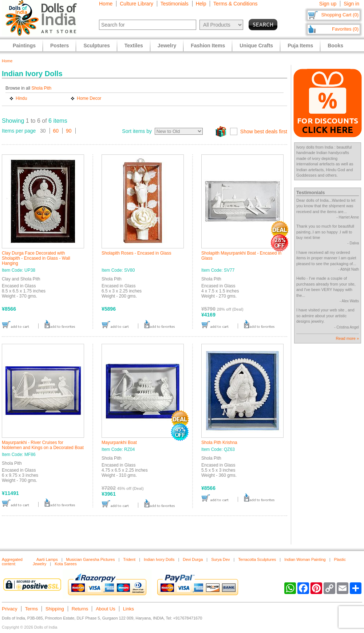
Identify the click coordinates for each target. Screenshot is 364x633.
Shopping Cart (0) (340, 15)
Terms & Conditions (235, 4)
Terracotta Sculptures (257, 559)
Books (335, 46)
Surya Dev (220, 559)
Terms (31, 609)
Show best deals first (264, 131)
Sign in (351, 4)
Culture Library (136, 4)
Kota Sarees (66, 564)
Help (201, 4)
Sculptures (96, 46)
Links (128, 609)
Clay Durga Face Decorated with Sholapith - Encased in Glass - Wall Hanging (36, 258)
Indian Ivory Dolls (159, 559)
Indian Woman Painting (305, 559)
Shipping (55, 609)
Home (106, 4)
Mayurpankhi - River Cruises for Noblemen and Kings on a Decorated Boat (43, 445)
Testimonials (175, 4)
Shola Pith (41, 88)
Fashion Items (208, 46)
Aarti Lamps (47, 559)
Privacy (10, 609)
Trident (129, 559)
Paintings (24, 46)
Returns (80, 609)
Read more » (347, 338)
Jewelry (167, 46)
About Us (105, 609)
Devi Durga (193, 559)
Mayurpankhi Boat (119, 443)
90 (69, 131)
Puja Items (300, 46)
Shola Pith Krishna (219, 443)
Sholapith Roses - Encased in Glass (136, 253)
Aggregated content (12, 562)
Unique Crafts (256, 46)
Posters (60, 46)
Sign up (328, 4)
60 (56, 131)
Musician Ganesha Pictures (91, 559)
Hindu (21, 98)
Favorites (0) (345, 29)
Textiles (134, 46)
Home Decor (89, 98)
